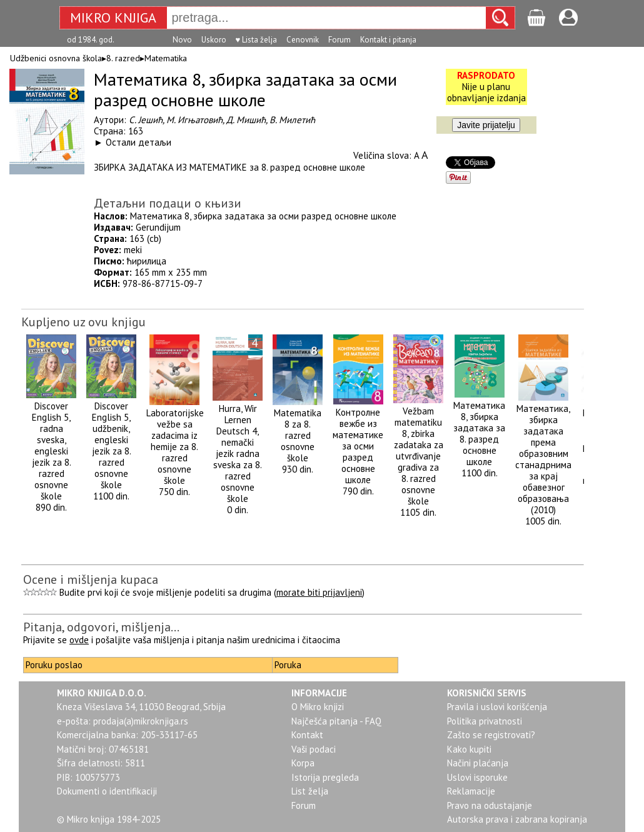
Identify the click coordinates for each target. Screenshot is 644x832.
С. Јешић (146, 120)
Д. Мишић (246, 120)
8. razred (123, 58)
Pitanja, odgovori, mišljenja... (101, 627)
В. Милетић (292, 120)
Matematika (166, 58)
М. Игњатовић (194, 120)
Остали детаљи (138, 142)
